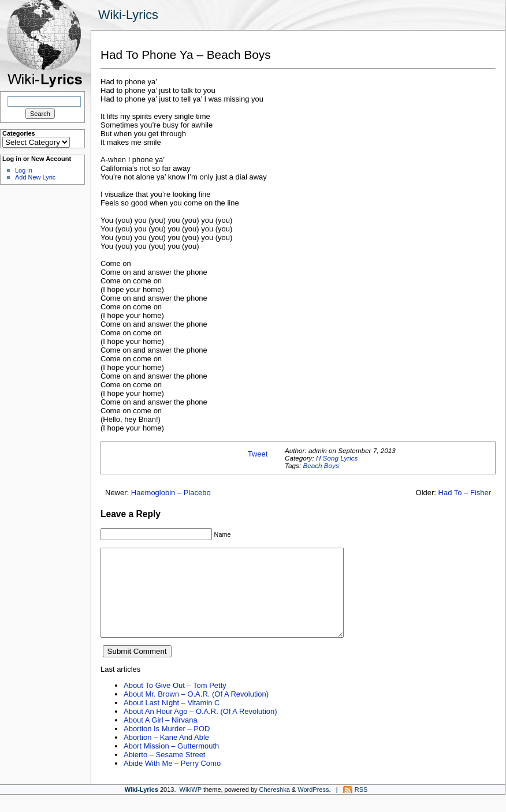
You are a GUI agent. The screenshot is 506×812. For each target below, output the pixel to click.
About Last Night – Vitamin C (172, 720)
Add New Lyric (35, 177)
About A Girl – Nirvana (161, 737)
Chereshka (275, 807)
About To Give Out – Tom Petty (175, 703)
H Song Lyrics (337, 458)
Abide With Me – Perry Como (172, 781)
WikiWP (191, 807)
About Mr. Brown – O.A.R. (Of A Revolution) (196, 711)
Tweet (258, 454)
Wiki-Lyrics (128, 15)
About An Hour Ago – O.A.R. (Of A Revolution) (200, 729)
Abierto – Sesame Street (164, 772)
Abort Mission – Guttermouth (171, 763)
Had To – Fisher (465, 493)
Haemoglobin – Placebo (171, 493)
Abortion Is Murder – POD (167, 746)
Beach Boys (321, 465)
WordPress (313, 807)
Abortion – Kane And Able (166, 755)
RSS (361, 807)
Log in (24, 170)
